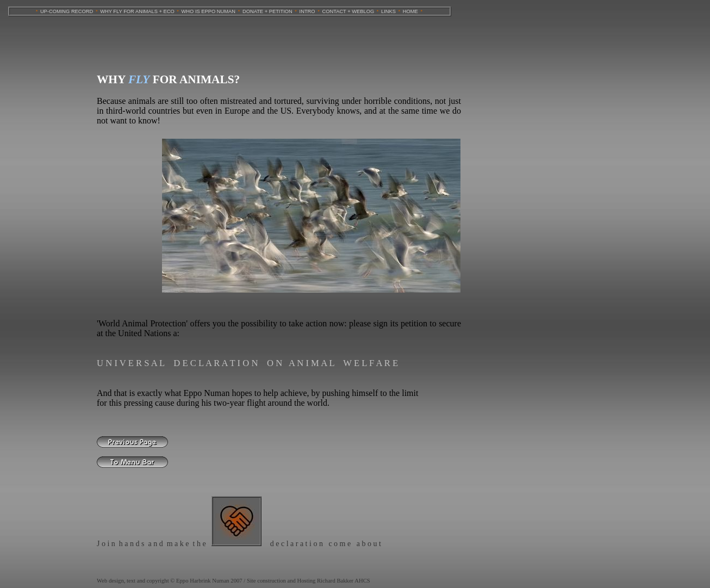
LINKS (388, 11)
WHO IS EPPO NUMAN (209, 11)
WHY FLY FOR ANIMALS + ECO (137, 11)
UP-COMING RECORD (67, 11)
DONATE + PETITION (267, 11)
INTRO (307, 11)
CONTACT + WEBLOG (348, 11)
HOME (410, 11)
